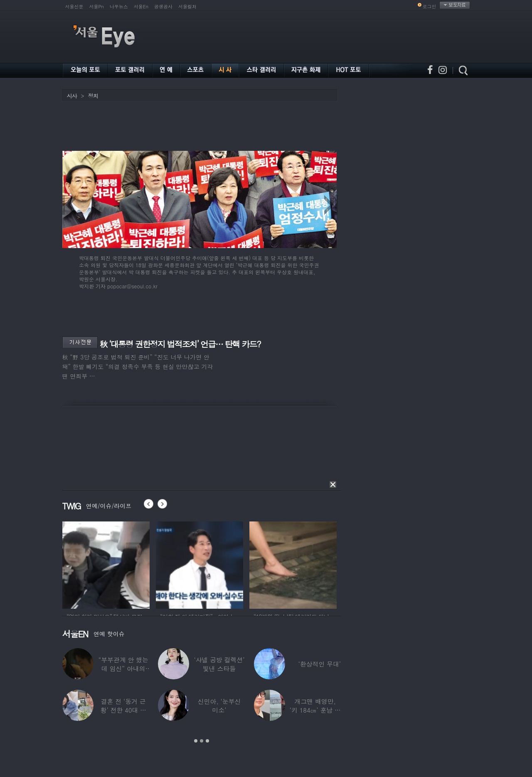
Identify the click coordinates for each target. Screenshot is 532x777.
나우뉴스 (119, 6)
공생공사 (163, 6)
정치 (93, 96)
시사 (72, 96)
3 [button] (207, 741)
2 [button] (202, 741)
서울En (141, 6)
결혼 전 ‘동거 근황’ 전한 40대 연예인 (123, 710)
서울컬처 (187, 6)
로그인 (430, 6)
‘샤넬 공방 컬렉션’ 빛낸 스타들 (219, 664)
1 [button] (196, 741)
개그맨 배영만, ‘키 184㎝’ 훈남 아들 (315, 710)
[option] (106, 564)
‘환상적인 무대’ (319, 664)
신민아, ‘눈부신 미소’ (219, 706)
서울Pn (97, 6)
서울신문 (74, 6)
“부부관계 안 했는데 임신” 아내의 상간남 (123, 668)
